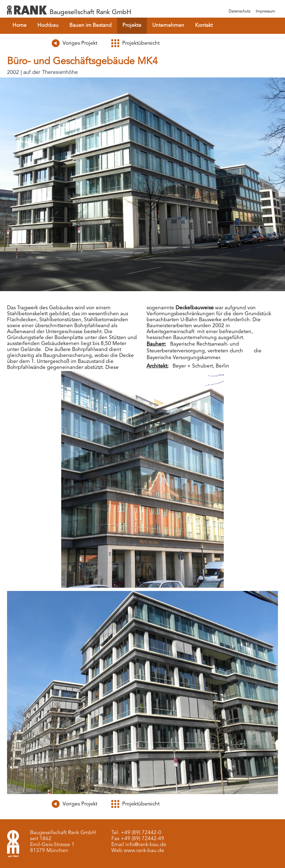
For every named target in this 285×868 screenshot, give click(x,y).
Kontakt (204, 26)
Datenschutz (239, 12)
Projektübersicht (141, 43)
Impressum (265, 12)
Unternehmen (168, 26)
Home (20, 26)
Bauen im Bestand (90, 26)
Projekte (132, 26)
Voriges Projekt (80, 43)
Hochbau (48, 26)
